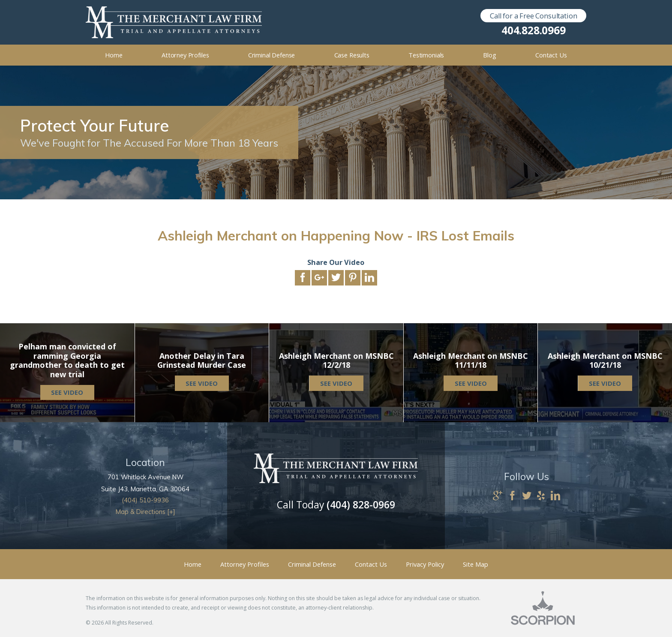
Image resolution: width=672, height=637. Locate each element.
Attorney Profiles (245, 564)
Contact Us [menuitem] (551, 55)
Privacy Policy (425, 564)
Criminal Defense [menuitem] (272, 55)
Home (193, 564)
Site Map (475, 564)
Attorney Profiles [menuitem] (185, 55)
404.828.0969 (533, 31)
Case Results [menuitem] (352, 55)
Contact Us (371, 564)
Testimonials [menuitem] (426, 55)
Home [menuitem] (114, 55)
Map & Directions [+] (145, 512)
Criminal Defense (312, 564)
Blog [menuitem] (489, 55)
